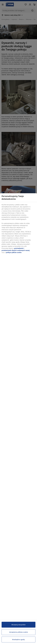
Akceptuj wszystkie (18, 625)
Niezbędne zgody (18, 640)
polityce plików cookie (14, 252)
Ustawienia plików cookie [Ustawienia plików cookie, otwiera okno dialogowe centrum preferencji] (19, 632)
